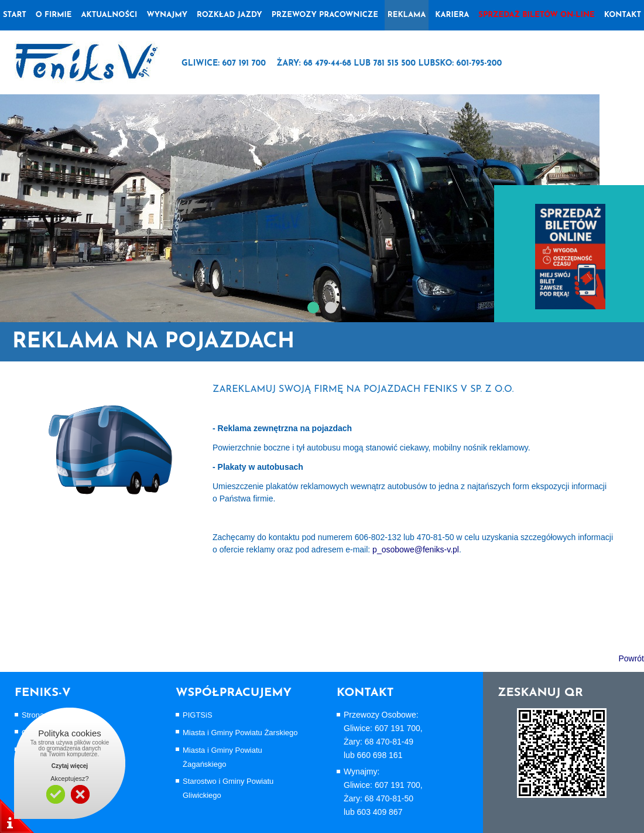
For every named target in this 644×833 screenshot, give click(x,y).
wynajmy (167, 15)
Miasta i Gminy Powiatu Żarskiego (240, 733)
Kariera (452, 15)
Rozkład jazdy (229, 15)
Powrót (631, 658)
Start (15, 15)
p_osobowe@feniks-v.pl (416, 549)
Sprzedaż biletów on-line (536, 15)
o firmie (54, 15)
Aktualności (109, 15)
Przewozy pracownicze (325, 15)
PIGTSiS (198, 715)
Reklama (407, 15)
